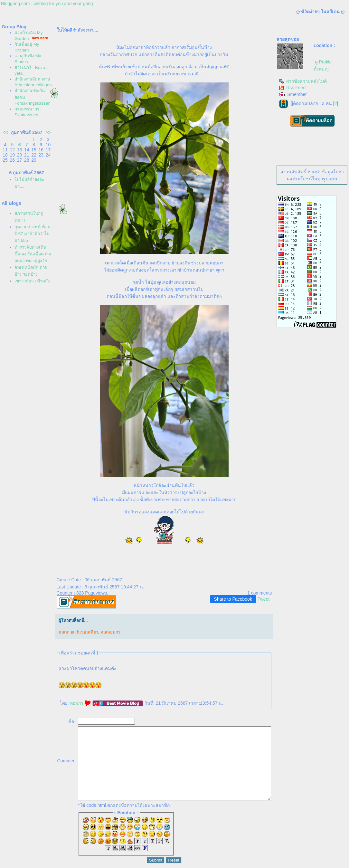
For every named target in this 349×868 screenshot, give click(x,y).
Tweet (264, 599)
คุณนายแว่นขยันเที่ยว (78, 632)
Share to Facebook (233, 599)
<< (5, 132)
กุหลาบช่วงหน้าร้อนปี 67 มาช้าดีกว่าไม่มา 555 (33, 234)
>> (48, 132)
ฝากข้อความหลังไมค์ (303, 81)
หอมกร (80, 703)
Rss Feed (292, 88)
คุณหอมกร (110, 632)
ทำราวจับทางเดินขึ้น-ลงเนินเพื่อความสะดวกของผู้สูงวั (33, 254)
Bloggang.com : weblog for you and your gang (47, 4)
